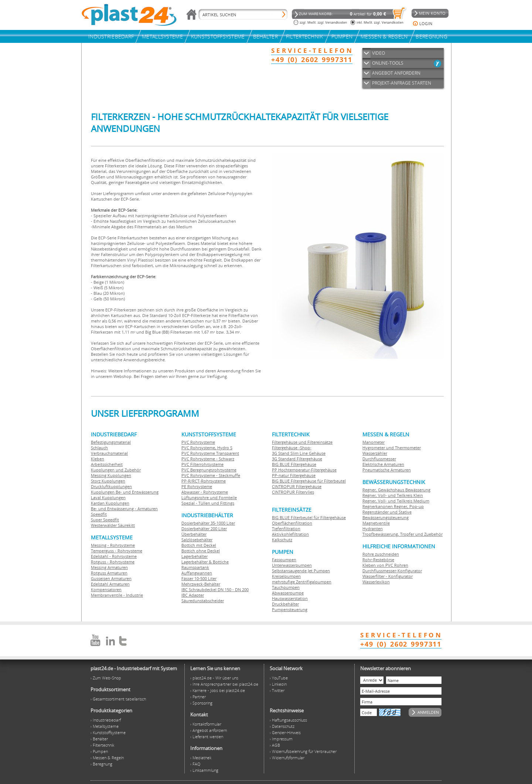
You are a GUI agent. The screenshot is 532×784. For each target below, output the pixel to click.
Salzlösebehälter (197, 540)
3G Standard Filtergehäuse (297, 459)
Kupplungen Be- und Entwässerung (125, 492)
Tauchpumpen (286, 587)
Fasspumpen (284, 560)
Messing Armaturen (109, 567)
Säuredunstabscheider (203, 601)
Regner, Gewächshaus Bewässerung (396, 490)
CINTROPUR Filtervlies (293, 492)
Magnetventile (376, 523)
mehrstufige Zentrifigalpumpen (302, 582)
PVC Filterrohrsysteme (202, 464)
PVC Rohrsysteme (198, 442)
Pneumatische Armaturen (387, 470)
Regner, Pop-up (408, 506)
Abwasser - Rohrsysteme (205, 492)
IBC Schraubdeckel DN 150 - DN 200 (215, 589)
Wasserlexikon (376, 582)
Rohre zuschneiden (381, 554)
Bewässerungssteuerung (386, 517)
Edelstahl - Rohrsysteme (114, 556)
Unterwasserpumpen (292, 565)
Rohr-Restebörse (378, 560)
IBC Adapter (193, 595)
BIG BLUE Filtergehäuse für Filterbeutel (309, 481)
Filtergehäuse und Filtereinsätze (302, 442)
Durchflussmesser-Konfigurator (392, 571)
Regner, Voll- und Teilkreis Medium (396, 501)
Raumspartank (195, 567)
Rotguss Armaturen (109, 573)
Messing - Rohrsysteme (113, 545)
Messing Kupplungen (111, 475)
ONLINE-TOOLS (388, 63)
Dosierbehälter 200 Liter (204, 529)
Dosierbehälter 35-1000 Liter (208, 523)
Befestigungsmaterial (111, 442)
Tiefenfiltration (286, 529)
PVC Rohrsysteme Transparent (210, 453)
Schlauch (99, 448)
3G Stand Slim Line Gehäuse (299, 453)
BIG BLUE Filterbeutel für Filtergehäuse (309, 517)
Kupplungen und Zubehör (116, 470)
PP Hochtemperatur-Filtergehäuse (304, 470)
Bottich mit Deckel (199, 545)
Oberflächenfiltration (292, 523)
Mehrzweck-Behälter (201, 584)
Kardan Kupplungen (110, 503)
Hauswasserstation (290, 598)
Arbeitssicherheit (107, 464)
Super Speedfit (105, 520)
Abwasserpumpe (288, 593)
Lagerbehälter (195, 556)
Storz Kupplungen (108, 481)
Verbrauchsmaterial (109, 453)
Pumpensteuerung (290, 609)
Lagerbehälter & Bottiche (205, 562)
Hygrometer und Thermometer (392, 448)
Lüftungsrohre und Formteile (209, 497)
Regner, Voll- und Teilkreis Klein (393, 495)
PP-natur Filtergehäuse (294, 475)
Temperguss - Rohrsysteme (117, 551)
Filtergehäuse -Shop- (292, 448)
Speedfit (99, 514)
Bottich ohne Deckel (201, 551)
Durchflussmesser (379, 459)
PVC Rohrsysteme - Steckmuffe (211, 475)
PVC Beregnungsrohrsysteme (209, 470)
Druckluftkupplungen (111, 486)
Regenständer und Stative (387, 512)
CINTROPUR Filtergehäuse (297, 486)
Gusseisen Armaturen (111, 578)
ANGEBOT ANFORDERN (396, 73)
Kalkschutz (282, 540)
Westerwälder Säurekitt (113, 525)
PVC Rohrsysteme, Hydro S (207, 448)
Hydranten (373, 529)
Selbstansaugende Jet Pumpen (301, 571)
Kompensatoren (106, 589)
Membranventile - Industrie (117, 595)
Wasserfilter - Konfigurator (388, 576)
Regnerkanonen (378, 506)
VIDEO (378, 53)
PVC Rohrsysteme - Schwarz (208, 459)
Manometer (374, 442)
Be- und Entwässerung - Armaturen (124, 509)
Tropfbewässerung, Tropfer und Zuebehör (403, 534)
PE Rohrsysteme (197, 486)
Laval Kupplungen (108, 497)
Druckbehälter (285, 604)
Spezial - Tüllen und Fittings (208, 503)
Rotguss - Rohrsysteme (113, 562)
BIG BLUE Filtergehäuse (294, 464)
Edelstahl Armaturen (110, 584)
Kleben (98, 459)
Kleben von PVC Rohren (385, 565)
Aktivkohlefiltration (290, 534)
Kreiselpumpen (286, 576)
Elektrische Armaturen (383, 464)
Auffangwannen (197, 573)
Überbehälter (194, 534)
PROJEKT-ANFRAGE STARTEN (402, 83)
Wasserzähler (375, 453)
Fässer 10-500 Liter (199, 578)
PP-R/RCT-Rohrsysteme (204, 481)
